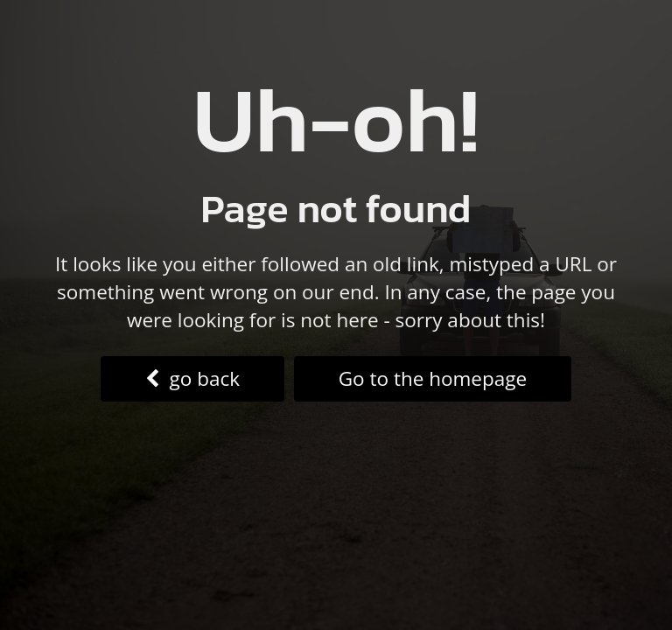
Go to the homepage (433, 378)
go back (192, 378)
